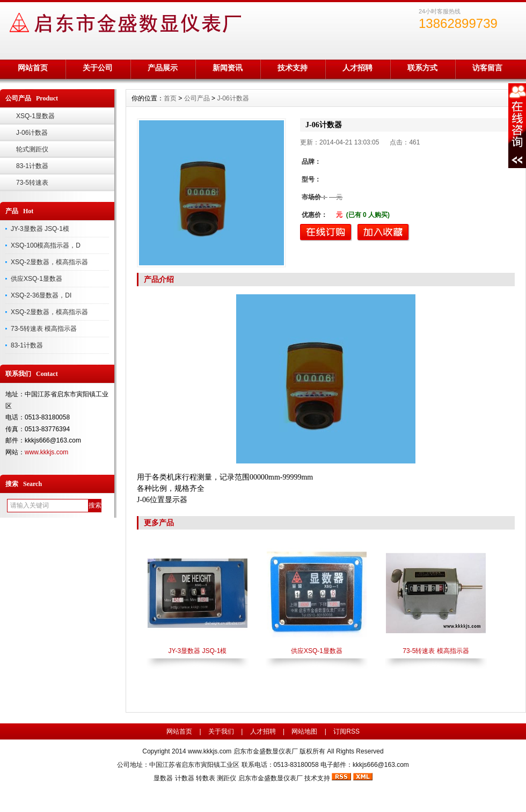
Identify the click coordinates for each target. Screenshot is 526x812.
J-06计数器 (32, 133)
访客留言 (487, 68)
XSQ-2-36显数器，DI (41, 295)
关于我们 (221, 731)
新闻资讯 (228, 68)
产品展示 (163, 68)
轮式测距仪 (32, 149)
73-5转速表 (32, 183)
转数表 (206, 778)
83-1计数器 (32, 166)
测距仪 (227, 778)
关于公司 (98, 68)
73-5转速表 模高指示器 (44, 329)
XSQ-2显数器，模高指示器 (49, 262)
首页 (170, 98)
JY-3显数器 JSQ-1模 (40, 229)
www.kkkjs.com (46, 452)
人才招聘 (357, 68)
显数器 (163, 778)
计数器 (185, 778)
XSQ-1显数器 (35, 116)
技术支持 (293, 68)
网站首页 (33, 68)
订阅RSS (346, 731)
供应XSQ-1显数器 (36, 279)
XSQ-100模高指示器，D (46, 245)
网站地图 (304, 731)
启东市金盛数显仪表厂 (271, 778)
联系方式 (422, 68)
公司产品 (197, 98)
